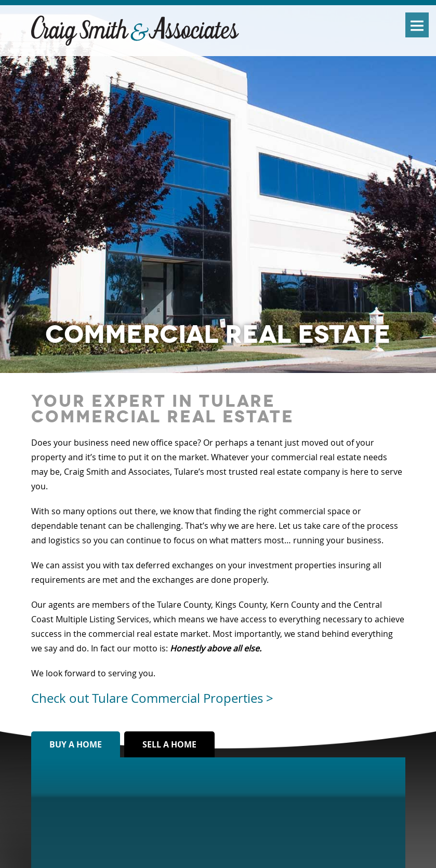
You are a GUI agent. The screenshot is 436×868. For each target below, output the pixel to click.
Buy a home (76, 744)
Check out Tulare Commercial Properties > (152, 698)
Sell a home (169, 744)
